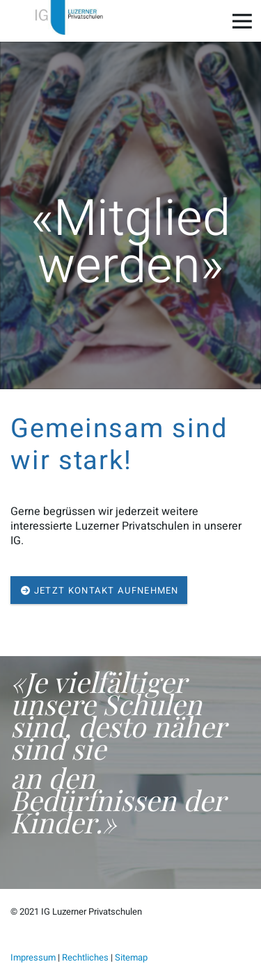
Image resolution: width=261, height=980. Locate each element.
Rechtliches (85, 957)
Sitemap (131, 957)
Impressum (33, 957)
